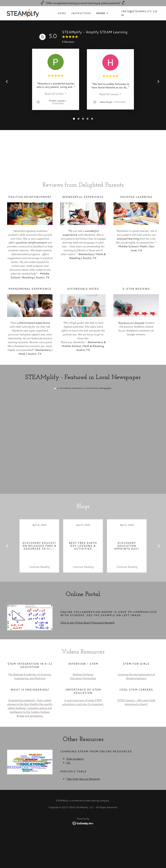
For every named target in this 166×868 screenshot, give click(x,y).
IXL (68, 763)
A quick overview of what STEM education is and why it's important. (83, 702)
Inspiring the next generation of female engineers (136, 676)
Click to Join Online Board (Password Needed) (87, 623)
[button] (102, 13)
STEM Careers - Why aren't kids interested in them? (136, 702)
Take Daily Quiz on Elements (83, 779)
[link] (23, 13)
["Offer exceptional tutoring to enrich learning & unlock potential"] (83, 3)
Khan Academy (75, 759)
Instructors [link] (81, 13)
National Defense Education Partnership (83, 676)
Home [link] (62, 13)
